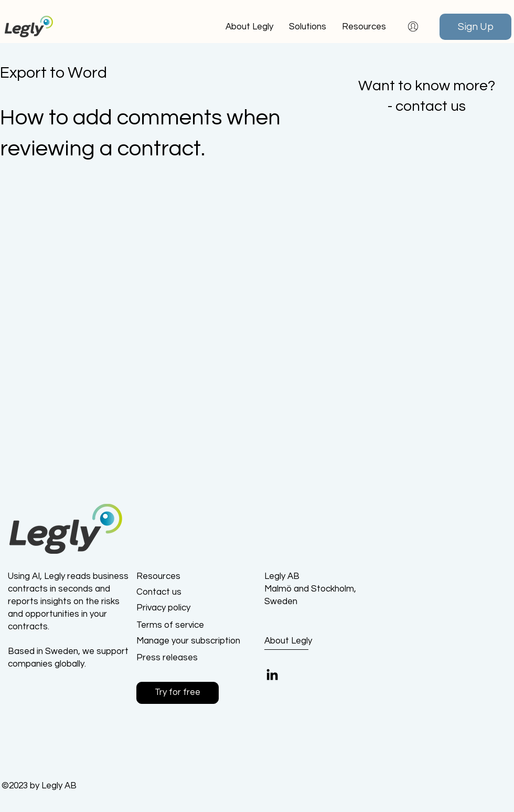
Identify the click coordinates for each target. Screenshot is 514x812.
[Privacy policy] (174, 608)
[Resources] (174, 577)
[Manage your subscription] (188, 641)
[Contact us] (174, 593)
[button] (364, 27)
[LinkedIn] (272, 674)
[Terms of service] (174, 626)
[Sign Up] (475, 27)
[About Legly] (303, 641)
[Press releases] (174, 658)
